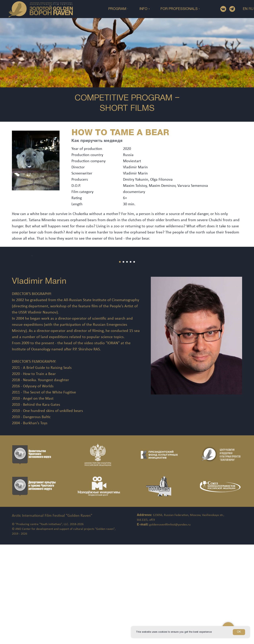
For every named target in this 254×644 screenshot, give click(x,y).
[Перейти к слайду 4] (131, 361)
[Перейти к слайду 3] (127, 361)
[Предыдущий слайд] (10, 306)
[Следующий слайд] (244, 306)
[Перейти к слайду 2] (123, 361)
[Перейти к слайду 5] (134, 361)
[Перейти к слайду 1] (120, 361)
